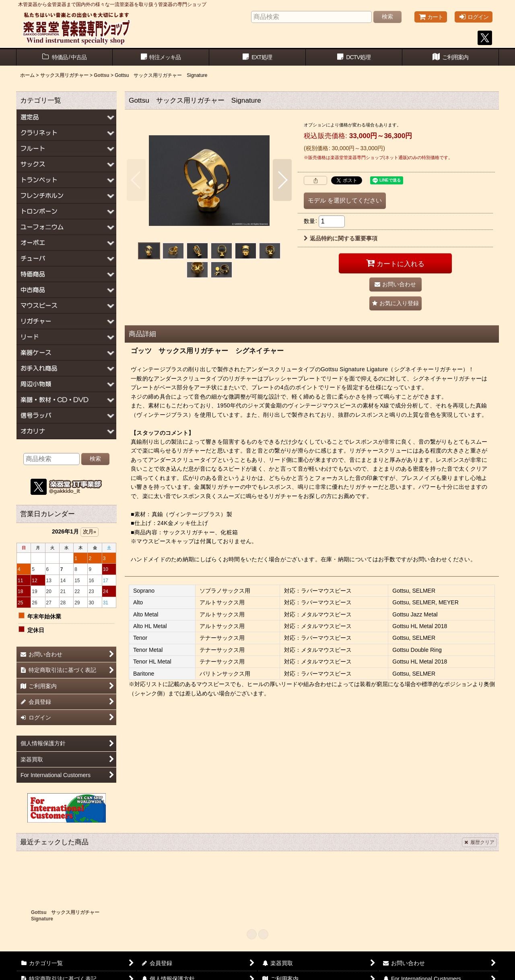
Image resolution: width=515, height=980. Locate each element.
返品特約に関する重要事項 (341, 238)
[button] (136, 180)
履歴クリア (479, 842)
